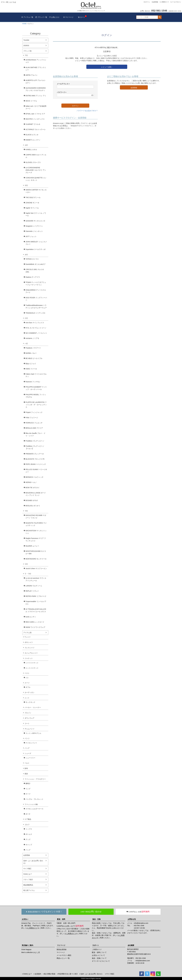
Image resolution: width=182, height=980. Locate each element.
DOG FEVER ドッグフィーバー (36, 299)
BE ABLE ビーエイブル (34, 358)
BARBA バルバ (31, 353)
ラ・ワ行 (28, 574)
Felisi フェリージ (32, 418)
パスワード (62, 92)
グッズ (28, 839)
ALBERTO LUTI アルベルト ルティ (36, 82)
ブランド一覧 (41, 17)
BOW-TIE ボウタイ (32, 488)
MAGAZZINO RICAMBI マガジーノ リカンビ (36, 517)
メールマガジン (176, 2)
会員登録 (155, 2)
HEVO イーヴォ (31, 101)
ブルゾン (28, 713)
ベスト (27, 673)
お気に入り (54, 17)
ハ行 (26, 343)
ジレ (27, 678)
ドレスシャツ (29, 648)
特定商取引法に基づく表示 (68, 974)
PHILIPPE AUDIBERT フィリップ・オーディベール (36, 388)
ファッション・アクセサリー (35, 779)
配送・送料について (99, 952)
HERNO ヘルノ (31, 482)
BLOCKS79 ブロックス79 (35, 459)
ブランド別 (27, 51)
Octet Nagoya (26, 949)
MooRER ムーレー (32, 546)
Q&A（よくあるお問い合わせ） (33, 862)
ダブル (28, 687)
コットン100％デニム (33, 733)
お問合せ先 (132, 919)
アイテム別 (27, 633)
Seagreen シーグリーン (34, 226)
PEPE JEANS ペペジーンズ (36, 464)
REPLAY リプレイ (32, 591)
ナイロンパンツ (31, 743)
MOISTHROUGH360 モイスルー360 (36, 552)
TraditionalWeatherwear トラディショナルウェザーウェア (36, 307)
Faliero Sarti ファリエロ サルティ (36, 375)
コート (27, 723)
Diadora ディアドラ (33, 277)
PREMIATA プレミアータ (35, 454)
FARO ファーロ (31, 369)
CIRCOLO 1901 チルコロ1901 (35, 271)
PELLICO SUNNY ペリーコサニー (36, 471)
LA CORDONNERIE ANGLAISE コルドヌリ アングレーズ (36, 170)
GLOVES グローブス (33, 162)
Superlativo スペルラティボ (36, 249)
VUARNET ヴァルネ (33, 124)
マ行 (26, 511)
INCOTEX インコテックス (35, 119)
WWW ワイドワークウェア (35, 627)
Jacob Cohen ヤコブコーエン (36, 568)
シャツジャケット (32, 663)
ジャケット (29, 658)
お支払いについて (98, 955)
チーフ (28, 794)
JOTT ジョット (31, 236)
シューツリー (30, 758)
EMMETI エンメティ (33, 140)
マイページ (68, 17)
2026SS (26, 46)
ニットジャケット (32, 668)
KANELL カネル (31, 150)
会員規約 (38, 974)
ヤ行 (26, 564)
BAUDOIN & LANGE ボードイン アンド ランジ (36, 494)
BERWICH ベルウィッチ (34, 477)
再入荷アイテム (29, 890)
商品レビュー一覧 (63, 958)
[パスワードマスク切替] (92, 95)
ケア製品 (28, 819)
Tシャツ (28, 637)
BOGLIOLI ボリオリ (33, 506)
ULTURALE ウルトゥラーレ (36, 129)
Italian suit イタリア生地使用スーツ (36, 107)
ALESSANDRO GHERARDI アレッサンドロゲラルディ (36, 89)
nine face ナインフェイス (35, 323)
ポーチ (28, 814)
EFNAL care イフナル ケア (35, 114)
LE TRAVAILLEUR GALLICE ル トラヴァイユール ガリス (36, 610)
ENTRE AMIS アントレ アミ (36, 96)
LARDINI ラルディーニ (34, 586)
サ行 (26, 185)
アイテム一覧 (27, 17)
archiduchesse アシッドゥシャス (36, 61)
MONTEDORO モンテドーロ (36, 559)
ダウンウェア (29, 718)
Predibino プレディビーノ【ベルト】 (35, 447)
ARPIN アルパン (32, 75)
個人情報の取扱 (50, 974)
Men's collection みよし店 (31, 952)
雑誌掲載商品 (28, 885)
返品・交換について (99, 958)
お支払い (25, 919)
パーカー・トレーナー (33, 707)
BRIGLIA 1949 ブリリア (34, 428)
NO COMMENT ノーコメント (36, 333)
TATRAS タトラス (32, 259)
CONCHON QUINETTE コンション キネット (36, 179)
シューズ (28, 753)
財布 (26, 768)
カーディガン (29, 692)
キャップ (29, 845)
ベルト (27, 763)
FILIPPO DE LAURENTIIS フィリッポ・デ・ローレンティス (36, 405)
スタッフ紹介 (28, 879)
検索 (160, 17)
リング (28, 789)
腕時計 (28, 783)
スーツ (27, 683)
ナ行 (26, 318)
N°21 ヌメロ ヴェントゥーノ (36, 328)
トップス (29, 829)
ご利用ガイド (165, 2)
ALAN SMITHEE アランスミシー (36, 69)
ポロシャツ (29, 642)
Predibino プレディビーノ (35, 441)
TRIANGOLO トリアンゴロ (35, 313)
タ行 (26, 255)
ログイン (147, 2)
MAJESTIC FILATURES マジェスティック (36, 524)
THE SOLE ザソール (33, 197)
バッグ (27, 748)
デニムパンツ (29, 729)
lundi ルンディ (31, 617)
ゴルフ (27, 825)
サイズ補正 (27, 869)
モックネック (30, 702)
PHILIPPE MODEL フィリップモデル (36, 396)
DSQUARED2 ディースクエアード (36, 291)
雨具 (26, 774)
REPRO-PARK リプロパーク (36, 596)
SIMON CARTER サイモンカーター (36, 191)
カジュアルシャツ (31, 653)
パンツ (27, 738)
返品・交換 (96, 919)
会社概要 (131, 945)
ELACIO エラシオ (32, 135)
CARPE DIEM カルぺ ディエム (36, 156)
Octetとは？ (28, 874)
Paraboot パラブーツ (33, 348)
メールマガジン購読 (64, 955)
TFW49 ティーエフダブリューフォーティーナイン (36, 284)
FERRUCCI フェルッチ (34, 423)
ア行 (26, 55)
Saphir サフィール (32, 208)
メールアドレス (64, 84)
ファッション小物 (31, 804)
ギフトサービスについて (101, 961)
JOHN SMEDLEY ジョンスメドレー (36, 243)
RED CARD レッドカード (35, 622)
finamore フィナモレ (33, 382)
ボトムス (29, 834)
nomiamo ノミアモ (32, 338)
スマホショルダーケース (34, 809)
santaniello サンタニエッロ (35, 221)
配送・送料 (61, 919)
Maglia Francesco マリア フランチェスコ (36, 540)
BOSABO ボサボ (32, 500)
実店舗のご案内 (28, 945)
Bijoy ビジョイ (31, 364)
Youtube (26, 40)
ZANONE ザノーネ (32, 203)
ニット (27, 698)
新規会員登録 (62, 949)
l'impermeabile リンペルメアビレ (36, 603)
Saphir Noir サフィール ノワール (36, 214)
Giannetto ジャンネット (34, 231)
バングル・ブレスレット (34, 799)
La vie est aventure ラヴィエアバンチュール (36, 579)
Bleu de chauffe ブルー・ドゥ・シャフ (35, 434)
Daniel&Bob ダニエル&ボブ (35, 264)
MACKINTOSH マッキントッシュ (36, 532)
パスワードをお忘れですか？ (87, 111)
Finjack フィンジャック (34, 412)
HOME (24, 24)
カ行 (26, 145)
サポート (96, 945)
